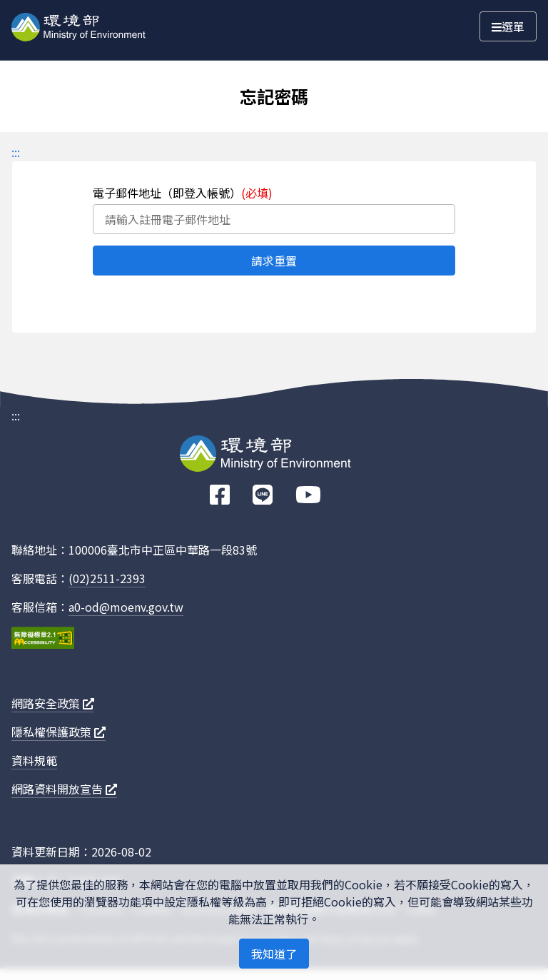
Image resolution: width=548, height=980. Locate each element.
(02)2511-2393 (107, 578)
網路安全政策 (53, 703)
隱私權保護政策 (59, 732)
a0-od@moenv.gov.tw (126, 607)
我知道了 (274, 954)
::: (16, 152)
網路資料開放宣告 (64, 789)
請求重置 (274, 261)
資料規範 (34, 760)
